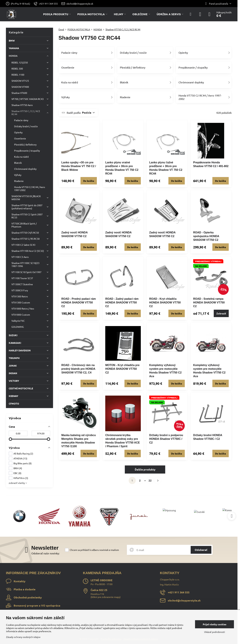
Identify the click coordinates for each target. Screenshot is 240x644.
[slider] (10, 439)
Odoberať (201, 550)
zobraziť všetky (18, 483)
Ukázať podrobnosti (215, 632)
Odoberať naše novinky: (45, 553)
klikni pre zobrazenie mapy (106, 597)
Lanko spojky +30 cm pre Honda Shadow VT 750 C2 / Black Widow (79, 166)
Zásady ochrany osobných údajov (23, 637)
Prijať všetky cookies (215, 624)
